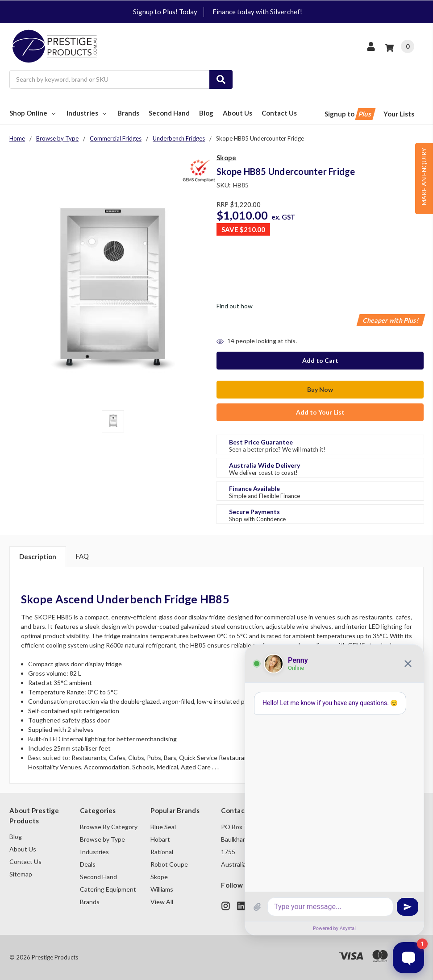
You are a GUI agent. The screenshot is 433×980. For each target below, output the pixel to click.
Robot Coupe (169, 864)
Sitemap (21, 874)
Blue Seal (163, 827)
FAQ (82, 556)
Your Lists (399, 114)
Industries (87, 113)
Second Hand (169, 113)
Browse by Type (102, 839)
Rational (162, 852)
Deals (88, 864)
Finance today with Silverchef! (257, 12)
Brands (128, 113)
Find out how (235, 306)
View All (162, 902)
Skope (159, 877)
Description (38, 556)
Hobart (160, 839)
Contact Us (279, 113)
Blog (206, 113)
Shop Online (33, 113)
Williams (162, 889)
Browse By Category (109, 827)
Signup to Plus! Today (165, 12)
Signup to (349, 114)
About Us (237, 113)
